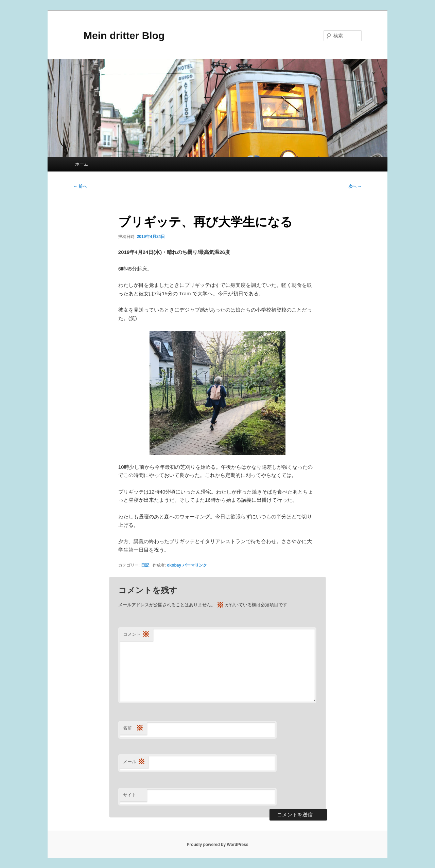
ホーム (82, 164)
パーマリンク (195, 565)
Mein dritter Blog (119, 35)
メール (134, 762)
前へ (80, 186)
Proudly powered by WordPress (217, 845)
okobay (174, 565)
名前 (133, 728)
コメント (136, 635)
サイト (130, 795)
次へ (355, 186)
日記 (145, 565)
